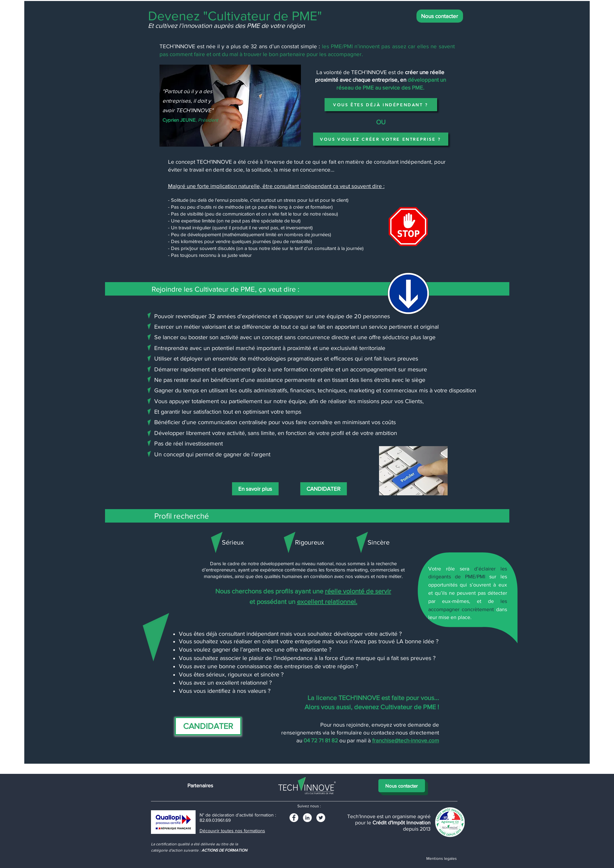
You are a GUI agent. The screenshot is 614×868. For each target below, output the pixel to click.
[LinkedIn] (307, 818)
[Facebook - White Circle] (294, 818)
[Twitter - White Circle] (321, 818)
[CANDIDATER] (324, 489)
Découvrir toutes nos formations (232, 831)
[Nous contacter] (440, 16)
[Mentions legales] (442, 858)
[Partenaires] (200, 786)
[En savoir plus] (255, 489)
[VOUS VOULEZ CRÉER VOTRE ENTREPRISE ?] (381, 139)
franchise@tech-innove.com (406, 740)
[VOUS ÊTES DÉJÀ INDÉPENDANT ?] (381, 105)
